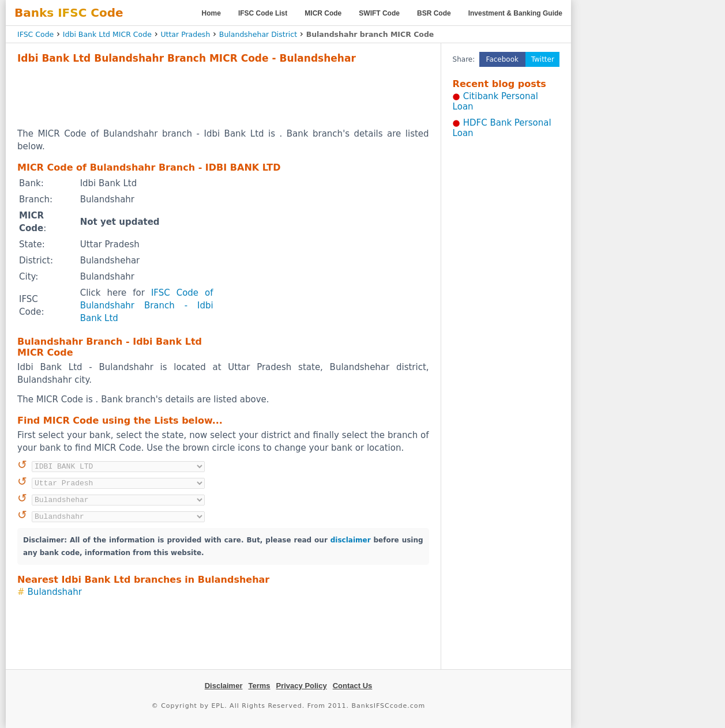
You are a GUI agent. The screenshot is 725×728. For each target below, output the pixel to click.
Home (211, 13)
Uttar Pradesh (185, 34)
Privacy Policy (302, 686)
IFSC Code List (263, 13)
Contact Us (353, 686)
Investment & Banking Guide (515, 13)
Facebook (502, 59)
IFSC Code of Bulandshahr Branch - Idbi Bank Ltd (147, 305)
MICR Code (323, 13)
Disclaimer (224, 686)
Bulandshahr (55, 592)
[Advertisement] (223, 96)
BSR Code (434, 13)
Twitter (543, 59)
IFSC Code (35, 34)
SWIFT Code (379, 13)
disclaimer (351, 540)
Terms (259, 686)
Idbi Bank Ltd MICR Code (107, 34)
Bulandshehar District (258, 34)
